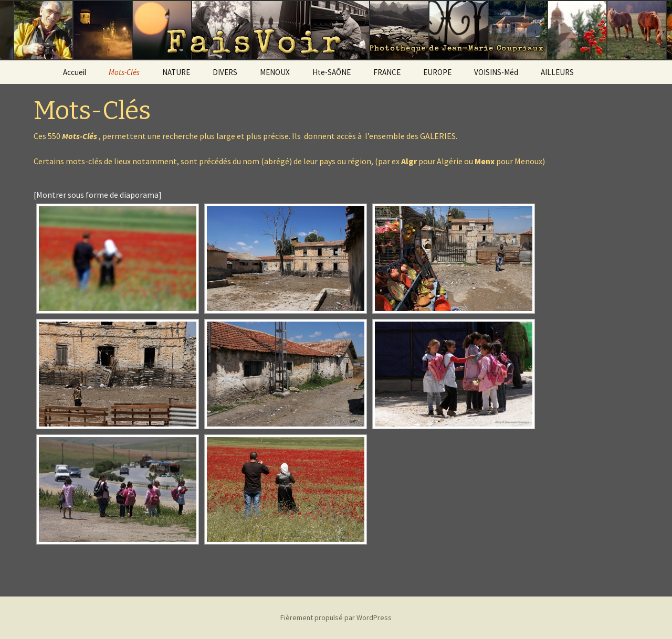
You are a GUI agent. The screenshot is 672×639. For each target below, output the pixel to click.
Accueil (75, 72)
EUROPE (437, 72)
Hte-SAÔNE (332, 72)
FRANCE (387, 72)
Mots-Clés (124, 72)
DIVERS (225, 72)
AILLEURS (557, 72)
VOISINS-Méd (496, 72)
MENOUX (275, 72)
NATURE (176, 72)
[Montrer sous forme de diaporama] (98, 195)
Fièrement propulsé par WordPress (336, 617)
